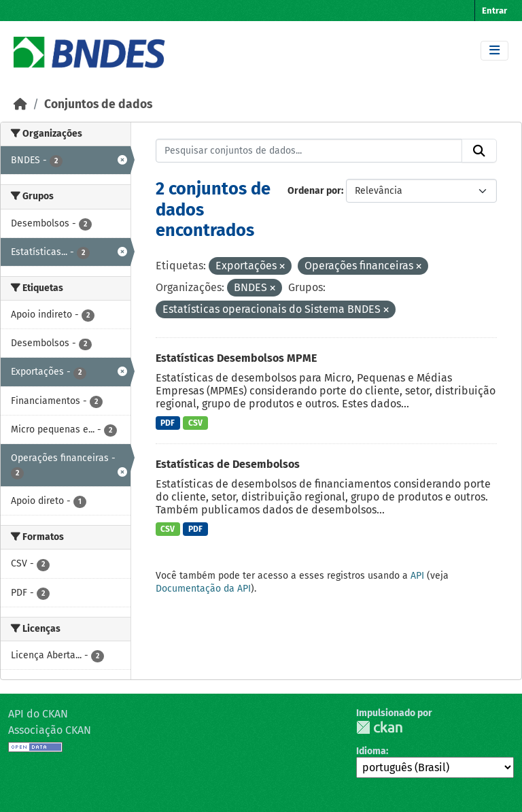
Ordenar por (314, 191)
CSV (195, 423)
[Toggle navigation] (494, 51)
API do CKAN (38, 714)
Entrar (494, 11)
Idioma (371, 751)
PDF (168, 423)
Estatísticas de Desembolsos (228, 464)
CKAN (379, 727)
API (417, 576)
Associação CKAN (50, 730)
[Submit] (479, 151)
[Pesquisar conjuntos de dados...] (309, 151)
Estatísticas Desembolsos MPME (236, 358)
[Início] (20, 104)
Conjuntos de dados (98, 104)
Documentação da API (203, 589)
